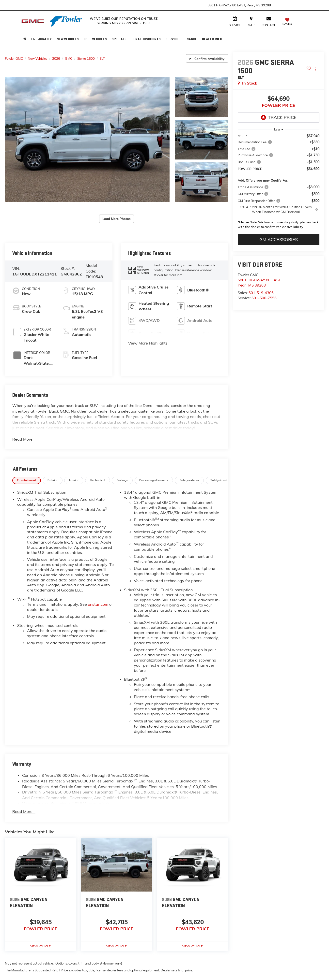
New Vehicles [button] (68, 39)
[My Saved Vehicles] (287, 22)
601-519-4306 (261, 293)
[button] (87, 139)
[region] (279, 183)
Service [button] (172, 39)
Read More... (24, 439)
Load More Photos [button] (117, 219)
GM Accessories (279, 239)
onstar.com (98, 604)
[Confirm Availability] (207, 58)
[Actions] (315, 69)
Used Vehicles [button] (95, 39)
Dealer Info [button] (212, 39)
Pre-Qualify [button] (41, 39)
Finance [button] (190, 39)
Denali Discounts (146, 39)
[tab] (27, 481)
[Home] (25, 39)
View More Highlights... (149, 343)
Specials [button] (119, 39)
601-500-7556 (264, 298)
